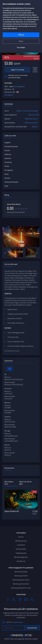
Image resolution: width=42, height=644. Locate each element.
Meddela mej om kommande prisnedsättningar (18, 76)
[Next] (37, 253)
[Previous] (5, 253)
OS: (5, 374)
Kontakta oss (21, 561)
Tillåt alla (21, 35)
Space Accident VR (12, 511)
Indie (28, 111)
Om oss (21, 537)
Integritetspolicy (21, 553)
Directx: (7, 445)
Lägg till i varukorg (17, 70)
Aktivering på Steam (21, 576)
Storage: (7, 431)
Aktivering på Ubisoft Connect (21, 588)
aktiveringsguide (19, 87)
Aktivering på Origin (21, 572)
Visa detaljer (21, 47)
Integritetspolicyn (18, 622)
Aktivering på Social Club (21, 584)
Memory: (8, 403)
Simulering (34, 111)
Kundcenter (21, 545)
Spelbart (35, 127)
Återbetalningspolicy (21, 557)
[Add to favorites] (35, 70)
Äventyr (19, 111)
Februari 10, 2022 (34, 115)
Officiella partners (21, 541)
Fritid (24, 111)
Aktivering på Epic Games (21, 580)
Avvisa (21, 41)
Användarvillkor (21, 549)
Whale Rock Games (31, 119)
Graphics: (8, 417)
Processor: (8, 389)
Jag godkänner (15, 622)
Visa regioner (9, 95)
